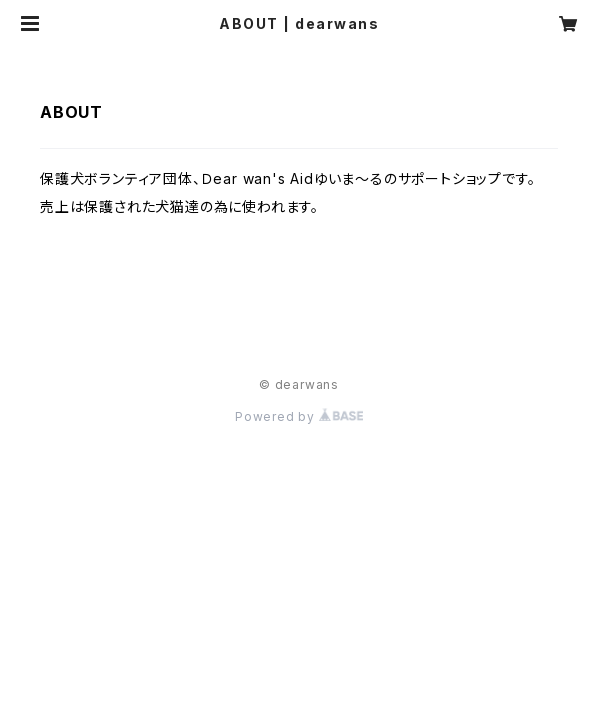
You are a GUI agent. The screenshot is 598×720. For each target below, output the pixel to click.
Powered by (299, 416)
